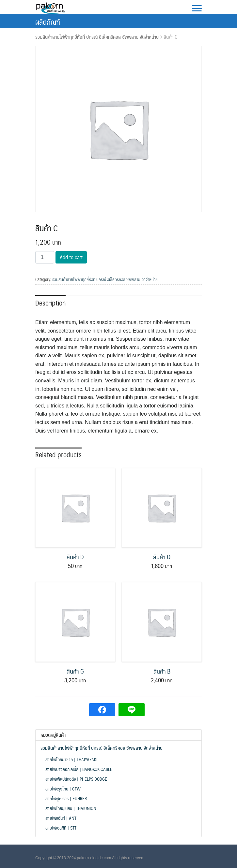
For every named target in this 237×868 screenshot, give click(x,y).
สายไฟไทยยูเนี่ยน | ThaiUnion (71, 808)
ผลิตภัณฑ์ (48, 22)
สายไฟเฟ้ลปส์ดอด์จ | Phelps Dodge (76, 779)
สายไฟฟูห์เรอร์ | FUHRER (66, 798)
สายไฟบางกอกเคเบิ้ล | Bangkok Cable (79, 769)
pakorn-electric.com (94, 858)
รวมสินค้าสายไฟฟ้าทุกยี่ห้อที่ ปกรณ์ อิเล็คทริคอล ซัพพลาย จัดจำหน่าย (97, 37)
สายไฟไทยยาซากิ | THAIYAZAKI (71, 759)
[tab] (50, 302)
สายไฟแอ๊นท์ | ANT (61, 818)
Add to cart (71, 257)
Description (50, 303)
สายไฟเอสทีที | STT (61, 828)
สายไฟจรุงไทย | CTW (63, 789)
